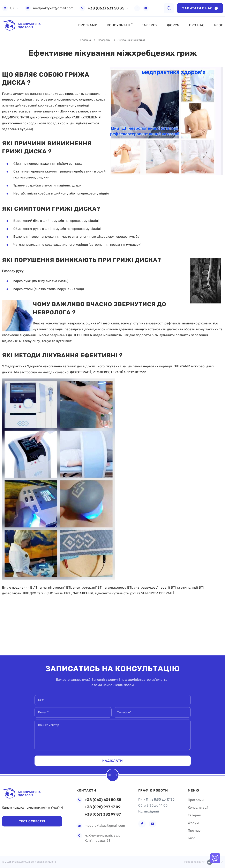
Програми (88, 25)
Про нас (197, 25)
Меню (193, 789)
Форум (173, 25)
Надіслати (113, 760)
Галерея (150, 25)
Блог (218, 25)
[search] (169, 8)
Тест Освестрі (29, 821)
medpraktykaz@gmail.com (53, 8)
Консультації (120, 25)
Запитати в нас (200, 8)
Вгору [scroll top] (113, 775)
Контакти (86, 789)
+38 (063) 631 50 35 (106, 8)
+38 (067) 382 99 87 (103, 814)
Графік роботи (153, 789)
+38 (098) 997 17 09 (103, 807)
